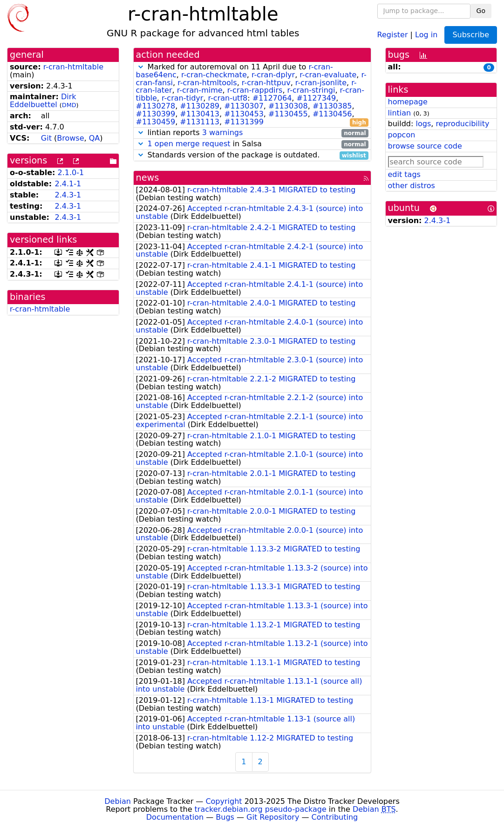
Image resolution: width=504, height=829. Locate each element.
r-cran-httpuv (266, 83)
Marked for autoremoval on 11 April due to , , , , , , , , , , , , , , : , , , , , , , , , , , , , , (252, 95)
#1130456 (332, 114)
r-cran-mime (200, 90)
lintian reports (252, 133)
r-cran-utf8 (228, 98)
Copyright (224, 801)
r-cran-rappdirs (255, 90)
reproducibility (462, 124)
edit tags (404, 174)
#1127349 (317, 98)
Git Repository (273, 817)
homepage (408, 102)
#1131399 (244, 122)
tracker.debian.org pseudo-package (261, 809)
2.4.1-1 (68, 184)
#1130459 (156, 122)
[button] (141, 67)
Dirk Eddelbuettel (43, 101)
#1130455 (288, 114)
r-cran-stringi (311, 90)
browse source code (425, 146)
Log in (426, 34)
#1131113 (200, 122)
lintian (400, 113)
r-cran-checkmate (214, 75)
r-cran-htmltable (73, 67)
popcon (402, 135)
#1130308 (288, 106)
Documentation (175, 817)
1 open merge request (189, 144)
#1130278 (156, 106)
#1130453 (244, 114)
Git (46, 138)
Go (481, 11)
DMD (69, 105)
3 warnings (223, 133)
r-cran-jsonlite (321, 83)
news (148, 178)
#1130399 (156, 114)
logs (423, 124)
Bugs (225, 817)
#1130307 (244, 106)
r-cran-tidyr (182, 98)
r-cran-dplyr (273, 75)
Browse (70, 138)
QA (95, 138)
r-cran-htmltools (207, 83)
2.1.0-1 (71, 173)
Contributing (335, 817)
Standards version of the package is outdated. (252, 155)
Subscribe (471, 35)
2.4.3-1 (68, 195)
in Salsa (252, 144)
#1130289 (200, 106)
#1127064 (272, 98)
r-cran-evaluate (328, 75)
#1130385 (332, 106)
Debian (118, 801)
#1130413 (200, 114)
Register (393, 34)
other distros (412, 186)
